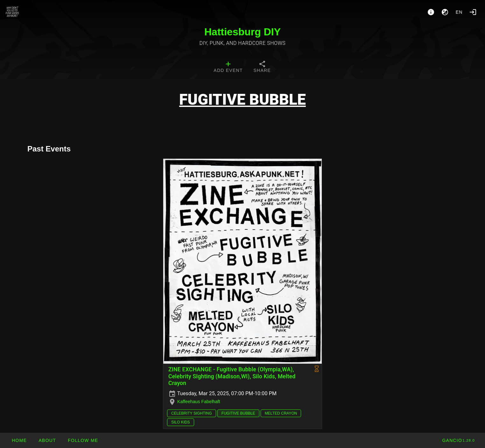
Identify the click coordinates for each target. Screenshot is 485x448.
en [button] (459, 12)
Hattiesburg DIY (243, 32)
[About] (431, 12)
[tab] (228, 67)
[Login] (473, 12)
